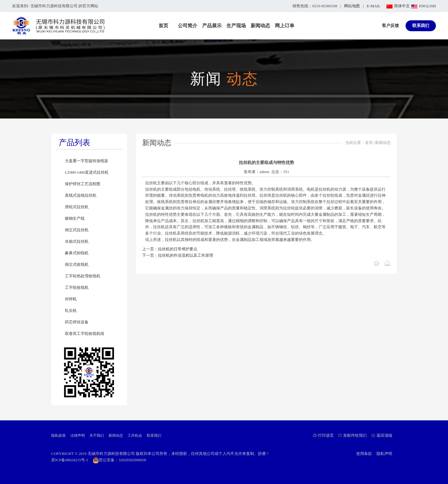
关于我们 (97, 436)
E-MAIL (374, 6)
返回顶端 (384, 435)
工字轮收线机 (77, 287)
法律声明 (78, 436)
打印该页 (326, 435)
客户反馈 (390, 26)
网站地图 (352, 6)
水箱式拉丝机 (77, 241)
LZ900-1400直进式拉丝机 (87, 172)
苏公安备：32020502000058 (119, 460)
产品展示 (212, 26)
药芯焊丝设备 (77, 322)
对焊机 (71, 299)
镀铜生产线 (75, 218)
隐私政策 (59, 436)
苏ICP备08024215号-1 (70, 460)
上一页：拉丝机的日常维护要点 (170, 249)
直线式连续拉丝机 (81, 195)
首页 (163, 26)
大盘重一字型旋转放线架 (87, 161)
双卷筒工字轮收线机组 (85, 334)
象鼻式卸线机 (77, 253)
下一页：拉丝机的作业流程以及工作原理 (178, 255)
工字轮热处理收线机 (83, 276)
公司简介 (188, 26)
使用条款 (364, 454)
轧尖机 (71, 310)
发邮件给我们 (355, 435)
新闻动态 (260, 26)
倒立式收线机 (77, 264)
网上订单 (285, 26)
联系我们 (421, 26)
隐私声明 (384, 454)
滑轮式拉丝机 (77, 207)
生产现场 (236, 26)
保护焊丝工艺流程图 (83, 184)
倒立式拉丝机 (77, 230)
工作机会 (135, 436)
